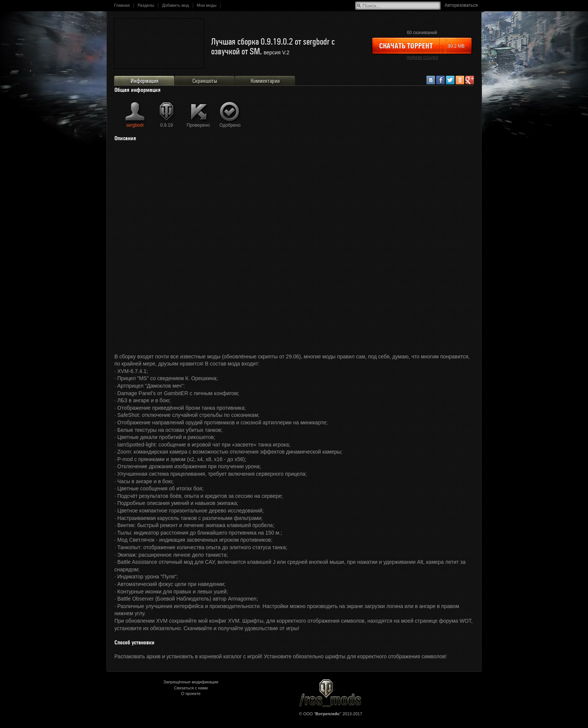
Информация (144, 81)
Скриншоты (205, 81)
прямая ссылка (422, 57)
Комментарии (265, 81)
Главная (122, 5)
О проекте (191, 694)
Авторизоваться (461, 5)
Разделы (146, 5)
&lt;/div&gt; (294, 250)
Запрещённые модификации (191, 682)
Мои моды (207, 5)
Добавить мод (175, 5)
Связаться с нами (191, 688)
